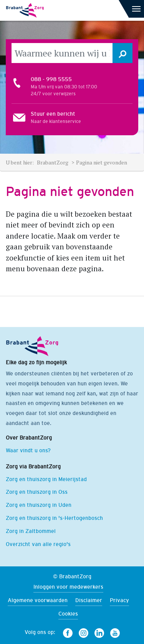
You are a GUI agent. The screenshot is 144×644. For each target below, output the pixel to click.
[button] (122, 53)
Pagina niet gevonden (102, 162)
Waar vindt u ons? (28, 450)
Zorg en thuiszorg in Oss (37, 492)
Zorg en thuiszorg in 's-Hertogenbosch (54, 518)
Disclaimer (89, 600)
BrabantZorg (53, 162)
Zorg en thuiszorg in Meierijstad (46, 479)
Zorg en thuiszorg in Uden (39, 505)
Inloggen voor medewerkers (68, 587)
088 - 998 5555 (51, 79)
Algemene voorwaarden (38, 600)
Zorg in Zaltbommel (31, 531)
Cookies (68, 614)
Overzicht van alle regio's (38, 544)
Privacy (119, 600)
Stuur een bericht (53, 114)
